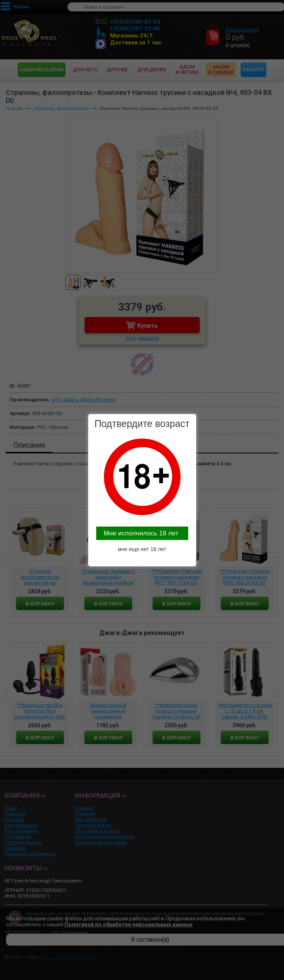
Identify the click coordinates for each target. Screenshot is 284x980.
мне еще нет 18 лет (142, 549)
